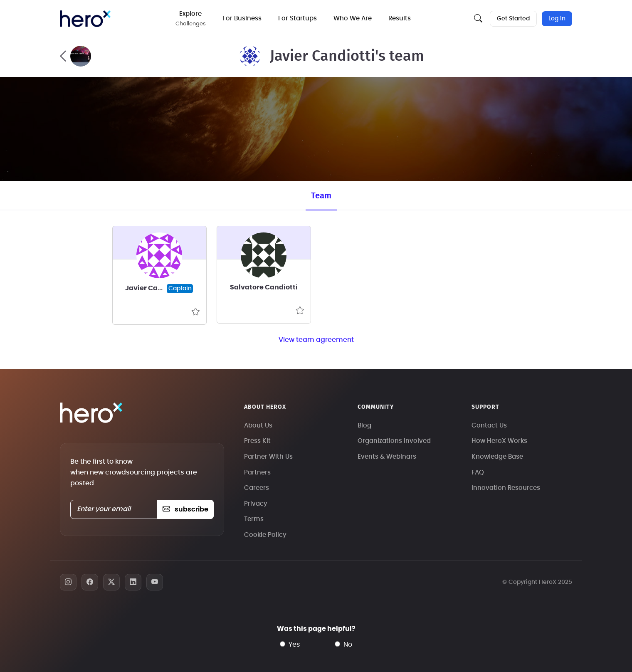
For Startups (297, 19)
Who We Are (353, 19)
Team (321, 196)
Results (400, 19)
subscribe (185, 509)
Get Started (513, 19)
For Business (242, 19)
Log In (557, 19)
